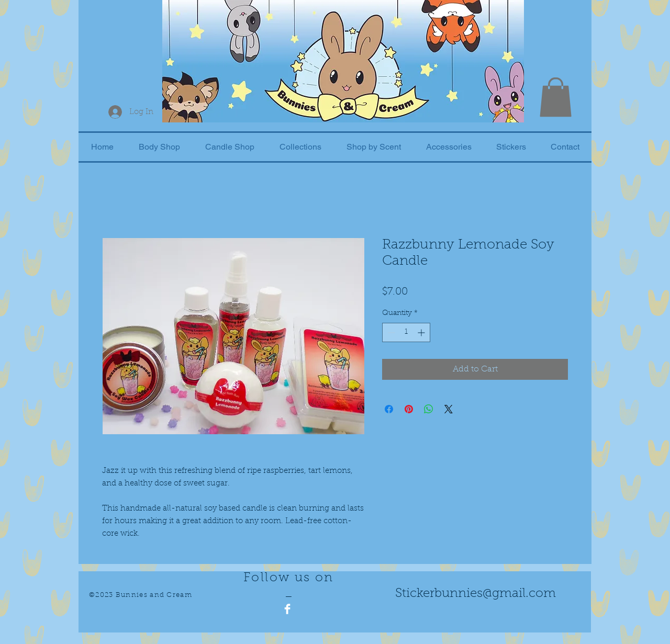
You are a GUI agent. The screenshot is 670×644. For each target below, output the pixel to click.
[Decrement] (390, 332)
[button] (556, 97)
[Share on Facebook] (389, 409)
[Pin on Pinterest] (409, 409)
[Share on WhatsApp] (429, 409)
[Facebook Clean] (287, 609)
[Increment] (422, 332)
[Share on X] (449, 409)
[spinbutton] (406, 332)
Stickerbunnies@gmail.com (476, 594)
